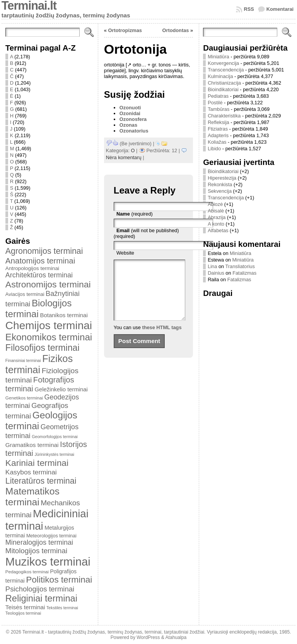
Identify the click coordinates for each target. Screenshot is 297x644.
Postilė (215, 103)
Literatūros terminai (41, 481)
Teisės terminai (25, 607)
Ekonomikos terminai (49, 337)
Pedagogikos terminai (27, 572)
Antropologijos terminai (32, 268)
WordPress (148, 637)
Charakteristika (224, 116)
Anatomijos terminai (40, 261)
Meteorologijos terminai (51, 536)
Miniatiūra (218, 57)
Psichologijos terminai (40, 589)
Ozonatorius (134, 131)
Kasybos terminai (31, 472)
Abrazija (217, 217)
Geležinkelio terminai (61, 389)
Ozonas (128, 125)
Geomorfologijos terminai (55, 437)
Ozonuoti (130, 108)
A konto (216, 224)
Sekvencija (220, 191)
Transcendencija (226, 70)
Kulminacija (220, 76)
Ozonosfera (133, 119)
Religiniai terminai (41, 598)
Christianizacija (224, 83)
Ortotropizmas (125, 30)
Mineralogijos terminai (39, 542)
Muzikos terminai (48, 562)
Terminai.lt (33, 632)
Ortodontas (175, 30)
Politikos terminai (59, 579)
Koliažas (217, 142)
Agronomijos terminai (44, 251)
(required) (135, 214)
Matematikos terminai (32, 497)
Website (125, 253)
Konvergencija (223, 63)
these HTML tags (162, 339)
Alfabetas (218, 230)
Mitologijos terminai (36, 551)
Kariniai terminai (37, 463)
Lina (212, 266)
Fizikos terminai (39, 364)
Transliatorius (240, 266)
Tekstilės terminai (62, 608)
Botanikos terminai (64, 315)
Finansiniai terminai (23, 360)
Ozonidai (130, 113)
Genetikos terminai (24, 398)
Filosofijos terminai (43, 348)
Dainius (216, 273)
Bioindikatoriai (223, 89)
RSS (249, 9)
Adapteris (218, 135)
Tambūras (218, 109)
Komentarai (280, 9)
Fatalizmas (244, 273)
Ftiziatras (218, 129)
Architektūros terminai (39, 275)
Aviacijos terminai (25, 294)
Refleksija (218, 122)
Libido (214, 149)
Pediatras (218, 96)
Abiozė (215, 204)
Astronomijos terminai (48, 284)
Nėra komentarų (124, 157)
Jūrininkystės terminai (54, 454)
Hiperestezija (222, 178)
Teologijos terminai (23, 613)
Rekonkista (220, 184)
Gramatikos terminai (32, 445)
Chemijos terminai (49, 325)
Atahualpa (176, 637)
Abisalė (216, 211)
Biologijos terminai (39, 308)
